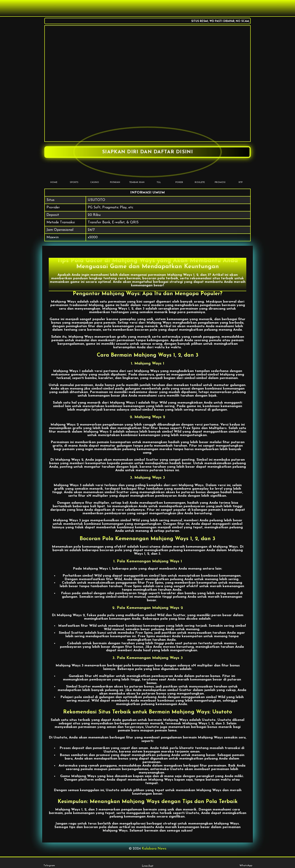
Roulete (200, 175)
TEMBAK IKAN (137, 175)
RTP (240, 175)
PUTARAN (115, 175)
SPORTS (74, 175)
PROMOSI (220, 175)
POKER (179, 175)
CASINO (94, 175)
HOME (54, 175)
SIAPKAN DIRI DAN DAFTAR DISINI (147, 152)
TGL (159, 175)
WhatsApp (246, 863)
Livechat (147, 863)
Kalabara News (154, 849)
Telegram (49, 863)
